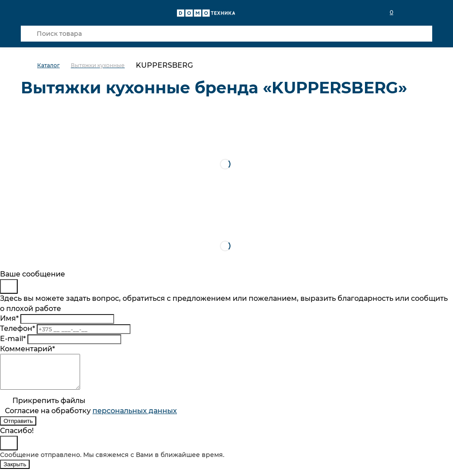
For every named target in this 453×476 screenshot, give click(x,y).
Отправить (18, 428)
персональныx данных (135, 417)
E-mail (13, 339)
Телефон (17, 328)
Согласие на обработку (91, 417)
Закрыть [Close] (15, 471)
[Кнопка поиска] (29, 34)
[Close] (9, 286)
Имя (9, 318)
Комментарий (27, 349)
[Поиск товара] (226, 34)
